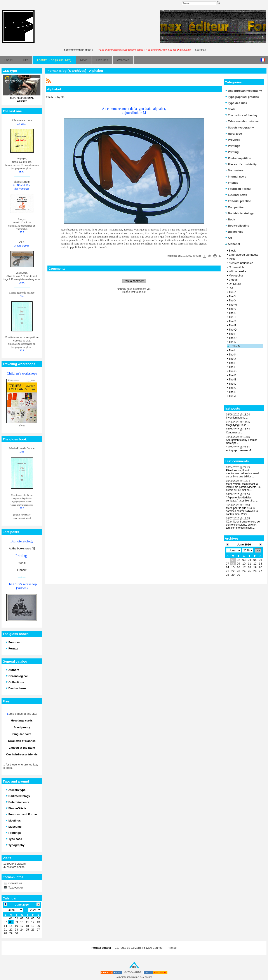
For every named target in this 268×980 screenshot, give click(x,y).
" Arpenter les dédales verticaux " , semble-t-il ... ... (242, 499)
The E (232, 379)
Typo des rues (236, 103)
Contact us (15, 883)
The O (233, 338)
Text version (16, 888)
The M (236, 346)
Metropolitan (237, 275)
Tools (230, 109)
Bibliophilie (234, 232)
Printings (233, 146)
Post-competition (238, 158)
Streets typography (239, 128)
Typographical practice (242, 97)
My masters (234, 170)
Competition (235, 207)
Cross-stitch (236, 267)
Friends (232, 183)
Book (230, 219)
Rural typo (234, 134)
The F (232, 375)
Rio (231, 288)
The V (232, 309)
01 (233, 560)
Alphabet (233, 244)
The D (232, 384)
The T (232, 317)
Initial (232, 259)
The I (232, 363)
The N (232, 342)
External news (236, 195)
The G (233, 371)
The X (232, 300)
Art (229, 238)
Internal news (236, 177)
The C (232, 388)
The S (232, 321)
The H (232, 367)
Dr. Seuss (235, 284)
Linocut (22, 570)
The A (232, 396)
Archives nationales (241, 263)
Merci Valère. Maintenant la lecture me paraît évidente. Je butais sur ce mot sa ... (243, 487)
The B (232, 392)
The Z (232, 292)
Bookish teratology (239, 213)
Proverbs (233, 140)
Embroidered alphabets (243, 255)
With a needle (237, 271)
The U (232, 313)
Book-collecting (237, 226)
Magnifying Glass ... (238, 425)
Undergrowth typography (244, 91)
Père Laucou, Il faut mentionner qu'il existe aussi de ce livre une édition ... (242, 473)
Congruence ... (235, 433)
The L (232, 350)
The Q (233, 330)
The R (232, 325)
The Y (232, 296)
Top (134, 967)
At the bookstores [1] (22, 548)
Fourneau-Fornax (238, 189)
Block (232, 251)
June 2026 (244, 545)
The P (232, 334)
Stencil (22, 563)
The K (232, 355)
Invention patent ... (237, 418)
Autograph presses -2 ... (240, 450)
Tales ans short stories (242, 121)
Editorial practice (238, 201)
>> (258, 550)
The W (233, 305)
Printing (232, 152)
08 (233, 564)
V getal (233, 280)
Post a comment (134, 281)
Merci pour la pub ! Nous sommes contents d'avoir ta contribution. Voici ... (242, 511)
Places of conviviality (241, 164)
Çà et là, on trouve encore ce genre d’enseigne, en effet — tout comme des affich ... (243, 525)
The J (232, 359)
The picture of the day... (242, 115)
